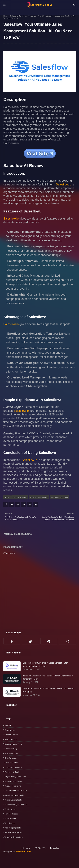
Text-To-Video (10, 818)
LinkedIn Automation (39, 497)
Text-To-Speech (11, 814)
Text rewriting (10, 809)
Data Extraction (11, 739)
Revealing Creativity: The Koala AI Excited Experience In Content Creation (48, 677)
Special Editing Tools (13, 800)
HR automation (11, 758)
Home (6, 16)
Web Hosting (10, 823)
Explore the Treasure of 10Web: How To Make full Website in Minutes (48, 690)
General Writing (11, 748)
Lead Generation (20, 497)
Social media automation (15, 795)
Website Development (13, 832)
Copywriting (9, 730)
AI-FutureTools (23, 852)
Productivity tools (12, 772)
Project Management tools (15, 776)
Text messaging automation (16, 804)
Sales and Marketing (18, 16)
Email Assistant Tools (13, 744)
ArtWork (8, 725)
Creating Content (11, 734)
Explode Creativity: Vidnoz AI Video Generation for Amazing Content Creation (45, 664)
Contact (54, 848)
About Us (40, 848)
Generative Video (11, 753)
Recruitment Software (13, 781)
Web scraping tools (13, 828)
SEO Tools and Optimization (16, 790)
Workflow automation (13, 837)
